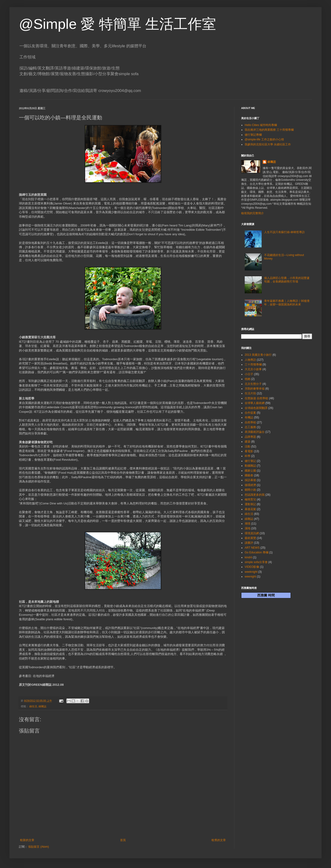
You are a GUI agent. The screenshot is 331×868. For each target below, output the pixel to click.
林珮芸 (272, 162)
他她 (248, 379)
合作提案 (250, 413)
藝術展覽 (250, 538)
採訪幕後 (250, 480)
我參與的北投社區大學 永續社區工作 (268, 144)
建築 (248, 442)
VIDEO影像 (252, 567)
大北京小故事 (253, 369)
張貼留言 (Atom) (38, 847)
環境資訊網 (252, 533)
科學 (248, 456)
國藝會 (249, 475)
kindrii (248, 557)
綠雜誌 (42, 706)
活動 (248, 447)
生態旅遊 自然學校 (256, 398)
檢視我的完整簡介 (253, 213)
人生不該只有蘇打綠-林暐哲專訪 (284, 232)
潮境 (248, 524)
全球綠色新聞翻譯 (256, 408)
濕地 (248, 528)
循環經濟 (250, 485)
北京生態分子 (253, 384)
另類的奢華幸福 (255, 389)
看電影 (249, 451)
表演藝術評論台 (255, 432)
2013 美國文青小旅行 (258, 355)
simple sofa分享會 (256, 562)
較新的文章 (27, 840)
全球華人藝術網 (255, 403)
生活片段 (250, 393)
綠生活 (33, 706)
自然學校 (250, 422)
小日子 (249, 374)
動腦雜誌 (250, 466)
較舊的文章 (219, 840)
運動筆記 (250, 504)
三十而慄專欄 (253, 365)
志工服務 (250, 427)
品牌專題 (250, 437)
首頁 (123, 840)
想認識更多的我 (255, 495)
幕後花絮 (250, 509)
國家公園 (250, 471)
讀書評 (249, 543)
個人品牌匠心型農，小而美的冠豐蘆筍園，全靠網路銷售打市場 (287, 280)
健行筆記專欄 (253, 135)
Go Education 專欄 (257, 552)
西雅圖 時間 (266, 595)
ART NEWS (252, 548)
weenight (250, 577)
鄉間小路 (250, 490)
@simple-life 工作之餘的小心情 (264, 139)
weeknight (251, 572)
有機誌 (249, 417)
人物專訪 (250, 360)
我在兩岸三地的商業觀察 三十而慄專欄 (269, 130)
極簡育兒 (250, 499)
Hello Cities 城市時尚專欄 (261, 125)
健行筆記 (250, 461)
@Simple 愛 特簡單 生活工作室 (118, 24)
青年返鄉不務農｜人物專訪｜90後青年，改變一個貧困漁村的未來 (287, 303)
